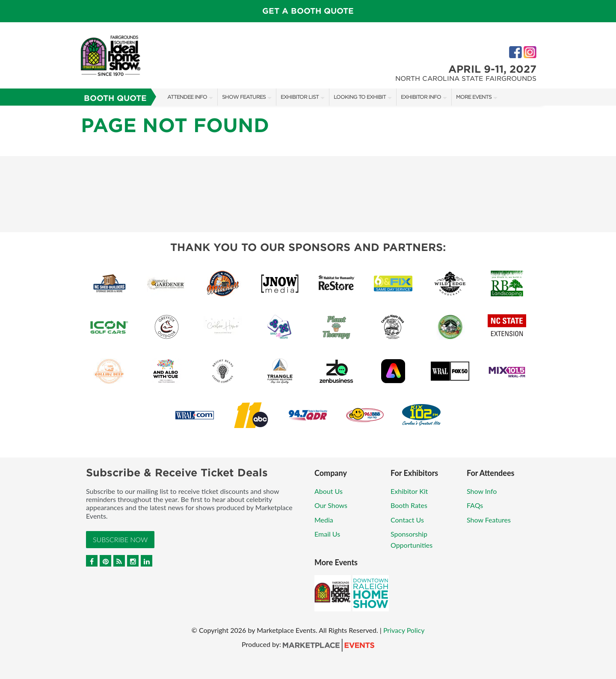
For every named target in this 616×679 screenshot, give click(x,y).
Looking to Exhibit (360, 97)
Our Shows (331, 505)
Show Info (482, 491)
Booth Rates (409, 505)
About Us (329, 491)
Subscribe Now (120, 539)
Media (324, 520)
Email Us (327, 534)
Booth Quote (115, 98)
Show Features (244, 97)
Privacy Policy (404, 630)
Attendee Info (187, 97)
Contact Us (407, 520)
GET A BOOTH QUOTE (308, 11)
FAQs (475, 505)
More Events (474, 97)
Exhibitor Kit (409, 491)
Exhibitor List (300, 97)
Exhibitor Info (421, 97)
